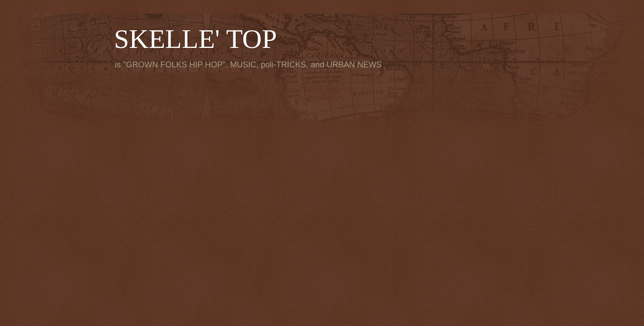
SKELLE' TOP (195, 39)
